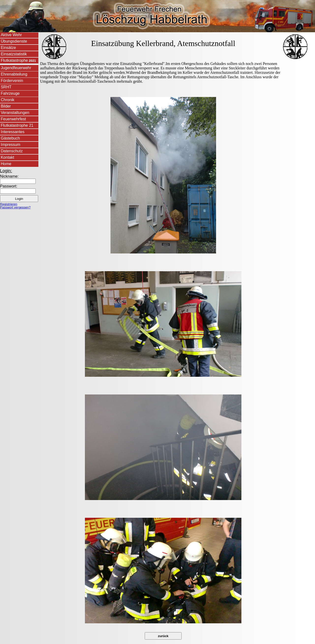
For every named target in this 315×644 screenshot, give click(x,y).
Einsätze (8, 48)
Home (6, 164)
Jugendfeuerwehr (16, 68)
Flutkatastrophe (18, 60)
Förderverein (12, 81)
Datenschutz (12, 151)
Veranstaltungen (15, 113)
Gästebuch (10, 138)
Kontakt (7, 157)
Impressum (10, 145)
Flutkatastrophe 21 (17, 125)
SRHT (6, 87)
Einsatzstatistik (14, 54)
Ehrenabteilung (14, 74)
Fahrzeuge (10, 93)
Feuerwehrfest (13, 119)
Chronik (8, 100)
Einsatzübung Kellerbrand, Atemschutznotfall (163, 43)
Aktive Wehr (11, 35)
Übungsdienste (14, 41)
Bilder (6, 106)
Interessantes (13, 132)
